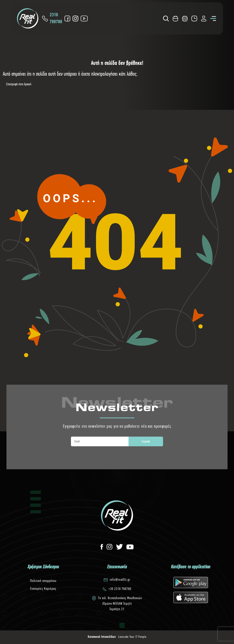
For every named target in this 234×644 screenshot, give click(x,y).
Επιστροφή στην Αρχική (19, 84)
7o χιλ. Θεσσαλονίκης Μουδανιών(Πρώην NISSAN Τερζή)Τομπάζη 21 (120, 603)
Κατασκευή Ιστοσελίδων (102, 637)
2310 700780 (52, 18)
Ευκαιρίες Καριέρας (43, 588)
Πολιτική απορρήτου (43, 581)
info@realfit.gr (120, 580)
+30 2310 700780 (120, 589)
